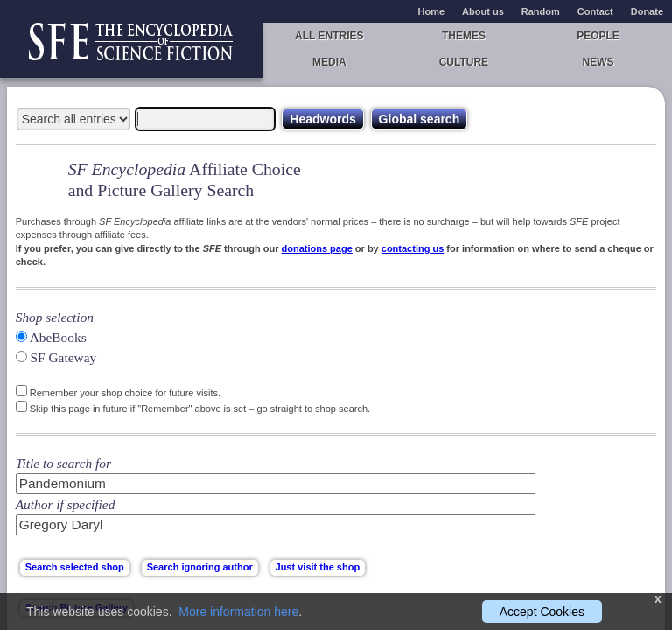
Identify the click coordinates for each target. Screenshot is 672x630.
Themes (464, 36)
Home (432, 11)
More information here (238, 612)
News (598, 62)
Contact (595, 11)
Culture (464, 62)
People (598, 36)
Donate (647, 11)
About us (483, 11)
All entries (329, 36)
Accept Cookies (542, 612)
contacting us (413, 248)
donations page (316, 248)
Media (329, 62)
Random (541, 11)
